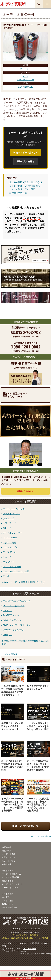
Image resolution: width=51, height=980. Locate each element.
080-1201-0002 (29, 949)
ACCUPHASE (17, 601)
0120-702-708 (23, 943)
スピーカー (26, 69)
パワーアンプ (9, 523)
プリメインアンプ (12, 514)
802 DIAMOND (26, 87)
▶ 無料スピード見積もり (25, 153)
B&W (13, 620)
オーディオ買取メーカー (12, 874)
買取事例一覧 (8, 871)
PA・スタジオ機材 (12, 567)
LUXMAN (13, 630)
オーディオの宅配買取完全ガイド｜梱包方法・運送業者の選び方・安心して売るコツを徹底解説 (38, 805)
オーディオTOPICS (10, 888)
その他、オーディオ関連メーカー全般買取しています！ (25, 642)
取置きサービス (9, 857)
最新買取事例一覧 (18, 193)
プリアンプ (8, 518)
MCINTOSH (17, 625)
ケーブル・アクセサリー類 (16, 571)
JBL (14, 606)
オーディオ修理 (9, 854)
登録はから (26, 491)
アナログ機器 (9, 542)
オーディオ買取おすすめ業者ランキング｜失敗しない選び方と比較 (38, 726)
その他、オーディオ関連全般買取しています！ (24, 582)
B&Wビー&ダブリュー (26, 78)
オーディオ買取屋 (9, 654)
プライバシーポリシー (30, 928)
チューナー (8, 557)
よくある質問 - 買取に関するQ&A (26, 182)
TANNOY (11, 615)
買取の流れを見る (26, 162)
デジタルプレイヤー (13, 533)
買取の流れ (7, 851)
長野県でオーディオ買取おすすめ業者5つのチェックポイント (12, 726)
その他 (6, 576)
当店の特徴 (7, 847)
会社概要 (6, 897)
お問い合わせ (8, 904)
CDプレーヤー (10, 538)
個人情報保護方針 (10, 907)
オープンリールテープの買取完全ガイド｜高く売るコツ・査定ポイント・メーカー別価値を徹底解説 (12, 805)
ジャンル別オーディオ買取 (22, 189)
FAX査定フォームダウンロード (18, 395)
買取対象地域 (8, 881)
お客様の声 (7, 864)
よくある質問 (8, 894)
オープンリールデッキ (14, 509)
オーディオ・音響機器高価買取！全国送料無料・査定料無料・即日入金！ (13, 4)
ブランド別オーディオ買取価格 (25, 186)
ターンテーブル (10, 547)
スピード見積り (9, 861)
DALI (8, 611)
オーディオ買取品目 (10, 877)
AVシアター (9, 562)
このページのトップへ (38, 836)
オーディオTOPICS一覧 (27, 826)
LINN (8, 635)
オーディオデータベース (12, 884)
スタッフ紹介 (8, 901)
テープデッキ (9, 552)
